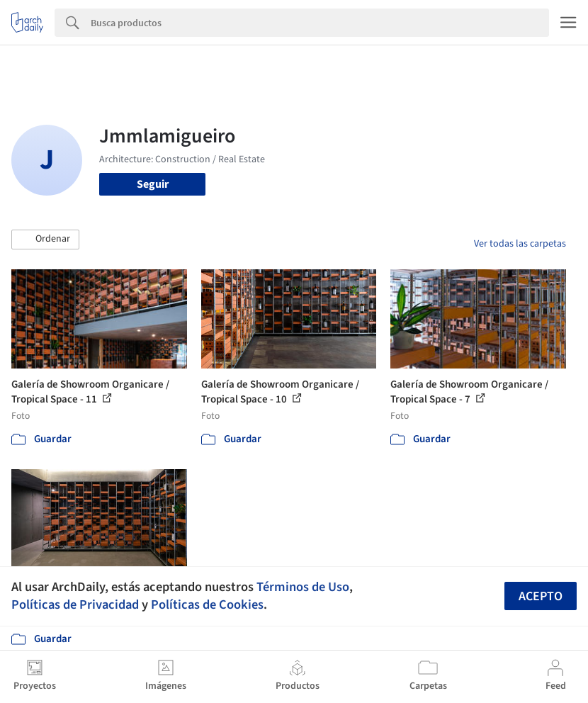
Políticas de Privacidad (75, 604)
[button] (45, 240)
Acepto (541, 596)
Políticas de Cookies (207, 604)
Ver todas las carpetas (520, 244)
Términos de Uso (303, 587)
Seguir (153, 184)
